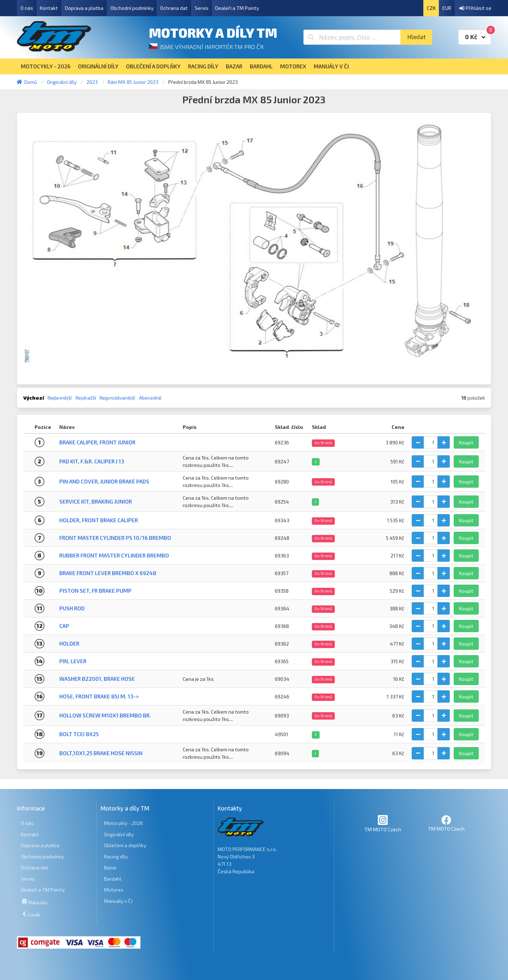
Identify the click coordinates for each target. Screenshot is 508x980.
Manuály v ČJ (118, 901)
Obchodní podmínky (132, 8)
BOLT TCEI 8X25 (79, 734)
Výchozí (34, 398)
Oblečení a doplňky (125, 845)
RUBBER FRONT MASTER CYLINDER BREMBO (114, 555)
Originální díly (119, 834)
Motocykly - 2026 (123, 823)
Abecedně (150, 398)
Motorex (114, 890)
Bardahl (113, 879)
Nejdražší (86, 398)
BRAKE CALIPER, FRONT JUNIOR (97, 442)
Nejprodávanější (117, 398)
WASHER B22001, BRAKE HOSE (97, 679)
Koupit (466, 442)
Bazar (110, 867)
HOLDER (69, 643)
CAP (64, 626)
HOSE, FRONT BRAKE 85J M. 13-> (99, 696)
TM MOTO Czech (383, 823)
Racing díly (116, 856)
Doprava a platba (84, 8)
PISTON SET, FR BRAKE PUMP (95, 591)
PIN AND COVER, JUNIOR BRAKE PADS (104, 481)
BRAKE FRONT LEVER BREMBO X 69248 (108, 573)
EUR (447, 8)
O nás (27, 8)
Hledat (416, 37)
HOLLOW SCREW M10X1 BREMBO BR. (105, 715)
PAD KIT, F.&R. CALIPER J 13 (92, 461)
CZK (431, 8)
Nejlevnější (60, 398)
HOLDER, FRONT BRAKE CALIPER (99, 520)
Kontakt (49, 8)
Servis (202, 8)
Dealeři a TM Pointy (237, 8)
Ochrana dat (174, 8)
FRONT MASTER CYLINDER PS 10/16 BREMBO (115, 538)
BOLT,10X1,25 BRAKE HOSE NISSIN (101, 753)
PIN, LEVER (73, 661)
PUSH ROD (72, 608)
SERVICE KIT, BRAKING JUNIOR (96, 501)
